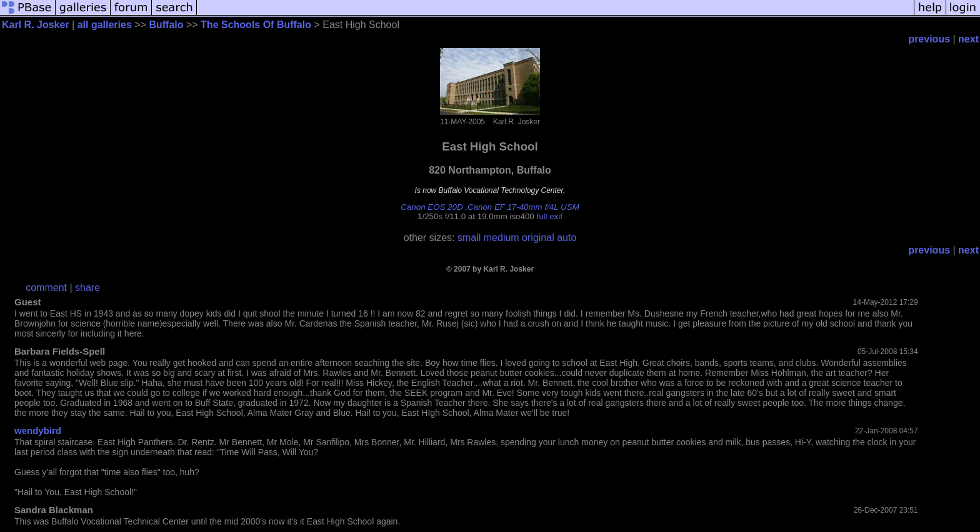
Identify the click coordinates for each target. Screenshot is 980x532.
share (87, 288)
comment (46, 288)
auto (567, 238)
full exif (549, 216)
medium (502, 238)
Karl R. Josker (36, 25)
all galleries (105, 25)
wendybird (38, 431)
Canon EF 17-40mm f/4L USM (523, 207)
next (968, 39)
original (538, 238)
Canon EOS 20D (432, 207)
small (469, 238)
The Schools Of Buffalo (256, 25)
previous (929, 39)
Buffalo (166, 25)
